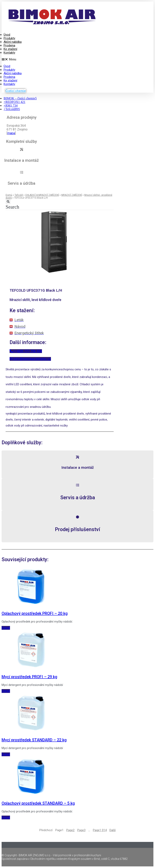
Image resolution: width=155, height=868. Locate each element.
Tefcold (12, 109)
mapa (11, 133)
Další (113, 830)
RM (11, 105)
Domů (9, 195)
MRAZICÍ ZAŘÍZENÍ (72, 195)
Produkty (9, 38)
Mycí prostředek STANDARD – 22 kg (34, 740)
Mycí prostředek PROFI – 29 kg (29, 677)
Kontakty (9, 53)
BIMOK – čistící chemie (20, 98)
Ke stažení (10, 49)
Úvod (7, 35)
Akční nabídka (13, 42)
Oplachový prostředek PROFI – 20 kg (35, 613)
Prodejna (9, 45)
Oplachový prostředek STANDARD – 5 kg (38, 803)
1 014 (100, 830)
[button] (61, 59)
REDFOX (14, 102)
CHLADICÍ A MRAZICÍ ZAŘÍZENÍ (42, 195)
